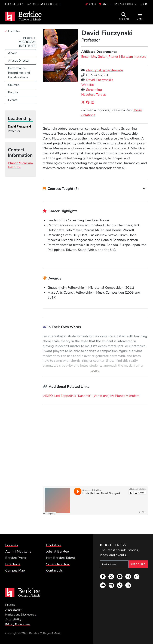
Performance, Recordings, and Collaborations (19, 73)
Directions (13, 564)
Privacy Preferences (18, 624)
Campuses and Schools (43, 4)
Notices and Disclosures (21, 615)
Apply (91, 4)
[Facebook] (89, 102)
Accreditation (14, 610)
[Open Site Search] (124, 16)
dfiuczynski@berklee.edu (105, 70)
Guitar (102, 57)
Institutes (14, 31)
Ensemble (89, 57)
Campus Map (15, 570)
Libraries (12, 545)
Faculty (13, 92)
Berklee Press (16, 558)
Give (103, 4)
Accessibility (13, 620)
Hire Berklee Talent (61, 558)
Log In (144, 4)
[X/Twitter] (84, 102)
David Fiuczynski (19, 126)
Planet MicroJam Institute (127, 57)
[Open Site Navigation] (140, 16)
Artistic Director (19, 61)
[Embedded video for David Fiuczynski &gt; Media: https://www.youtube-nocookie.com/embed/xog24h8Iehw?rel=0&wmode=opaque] (95, 443)
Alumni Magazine (18, 551)
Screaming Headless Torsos (94, 92)
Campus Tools (124, 4)
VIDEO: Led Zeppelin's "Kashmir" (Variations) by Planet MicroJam (91, 396)
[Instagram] (93, 102)
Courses (14, 85)
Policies (10, 605)
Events (13, 100)
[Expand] (144, 189)
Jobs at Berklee (57, 551)
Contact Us (54, 570)
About (12, 53)
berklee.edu (13, 4)
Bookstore (54, 545)
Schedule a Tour (58, 564)
